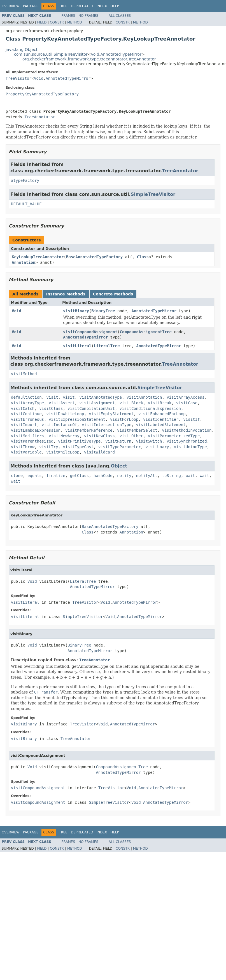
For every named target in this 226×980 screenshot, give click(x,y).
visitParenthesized (32, 441)
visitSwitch (149, 441)
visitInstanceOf (59, 425)
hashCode (103, 476)
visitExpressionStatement (77, 419)
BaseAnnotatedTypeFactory (94, 257)
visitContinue (26, 414)
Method (75, 22)
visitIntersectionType (107, 425)
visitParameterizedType (174, 436)
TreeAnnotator (40, 117)
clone (17, 476)
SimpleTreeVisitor (153, 194)
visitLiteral (77, 346)
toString (172, 476)
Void (95, 54)
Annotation (24, 262)
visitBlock (131, 403)
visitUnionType (190, 447)
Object (119, 466)
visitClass (51, 408)
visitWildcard (99, 452)
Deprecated (82, 6)
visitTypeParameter (120, 447)
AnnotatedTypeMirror (121, 54)
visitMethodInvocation (187, 430)
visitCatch (23, 408)
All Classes (120, 16)
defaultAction (26, 397)
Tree (63, 6)
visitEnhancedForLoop (162, 414)
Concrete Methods (113, 294)
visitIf (191, 419)
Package (31, 6)
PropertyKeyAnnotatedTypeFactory (42, 94)
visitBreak (160, 403)
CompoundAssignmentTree (146, 332)
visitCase (187, 403)
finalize (56, 476)
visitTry (49, 447)
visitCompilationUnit (91, 408)
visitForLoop (124, 419)
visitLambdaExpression (36, 430)
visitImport (24, 425)
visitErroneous (27, 419)
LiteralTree (107, 346)
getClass (79, 476)
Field (42, 22)
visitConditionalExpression (150, 408)
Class (143, 257)
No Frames (88, 16)
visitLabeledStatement (161, 425)
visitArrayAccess (186, 397)
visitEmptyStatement (111, 414)
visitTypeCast (78, 447)
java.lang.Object (22, 50)
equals (35, 476)
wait (190, 476)
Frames (68, 16)
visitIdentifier (161, 419)
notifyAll (147, 476)
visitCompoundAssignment (90, 332)
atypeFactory (25, 180)
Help (115, 6)
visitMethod (24, 374)
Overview (11, 6)
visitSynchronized (187, 441)
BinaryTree (103, 311)
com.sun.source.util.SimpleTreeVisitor (51, 54)
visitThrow (23, 447)
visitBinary (76, 311)
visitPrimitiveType (80, 441)
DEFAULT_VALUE (26, 204)
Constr (57, 22)
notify (124, 476)
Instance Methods (66, 294)
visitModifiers (27, 436)
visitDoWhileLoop (65, 414)
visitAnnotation (144, 397)
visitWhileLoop (63, 452)
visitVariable (26, 452)
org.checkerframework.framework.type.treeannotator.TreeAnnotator (89, 59)
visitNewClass (99, 436)
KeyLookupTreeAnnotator (38, 257)
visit (52, 397)
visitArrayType (27, 403)
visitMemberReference (89, 430)
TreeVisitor (19, 78)
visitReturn (118, 441)
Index (102, 6)
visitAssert (62, 403)
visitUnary (157, 447)
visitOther (131, 436)
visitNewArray (64, 436)
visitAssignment (97, 403)
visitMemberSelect (137, 430)
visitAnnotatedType (101, 397)
